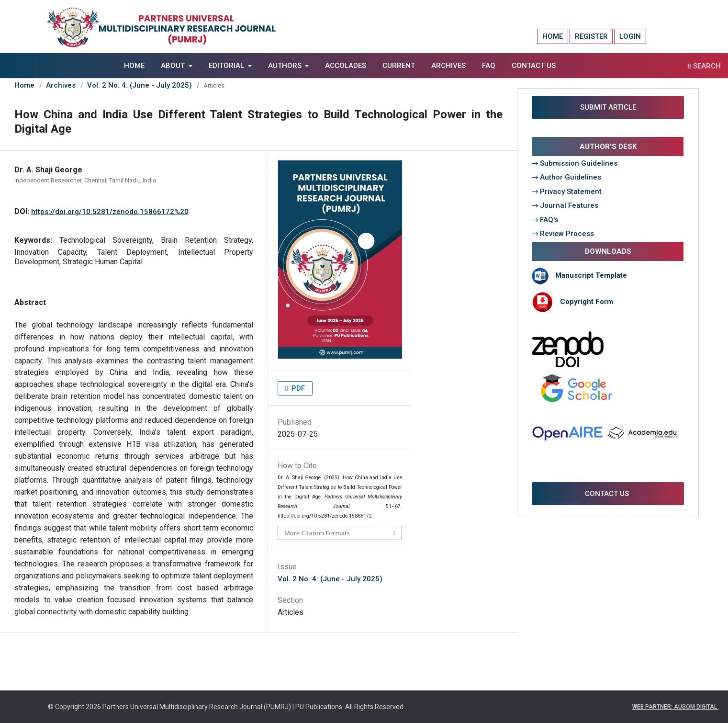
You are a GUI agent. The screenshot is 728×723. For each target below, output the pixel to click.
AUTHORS (286, 66)
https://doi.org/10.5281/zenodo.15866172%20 (110, 212)
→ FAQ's (545, 220)
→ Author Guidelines (567, 177)
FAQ (489, 66)
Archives (448, 66)
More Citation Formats (317, 533)
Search (704, 66)
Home (134, 66)
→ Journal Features (565, 205)
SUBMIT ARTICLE (608, 107)
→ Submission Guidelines (575, 163)
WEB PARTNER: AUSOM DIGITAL (675, 707)
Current (399, 66)
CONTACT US (608, 494)
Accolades (346, 66)
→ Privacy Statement (567, 192)
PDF (297, 388)
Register (591, 36)
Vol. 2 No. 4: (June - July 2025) (140, 85)
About (174, 66)
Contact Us (534, 66)
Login (630, 36)
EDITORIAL (227, 66)
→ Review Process (563, 234)
